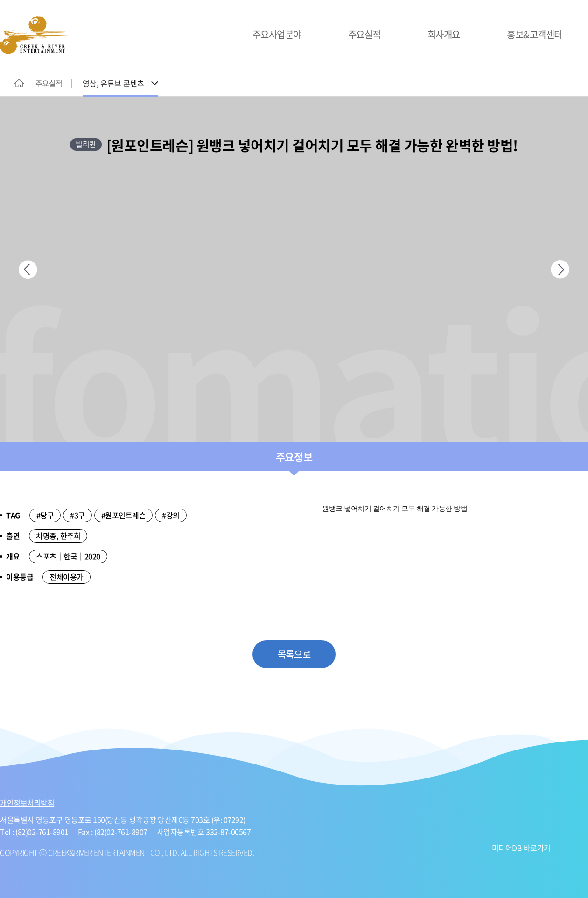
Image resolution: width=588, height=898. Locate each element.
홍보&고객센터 (535, 34)
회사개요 (444, 34)
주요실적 (364, 34)
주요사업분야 (277, 34)
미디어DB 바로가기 (521, 849)
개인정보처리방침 (27, 803)
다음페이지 (560, 269)
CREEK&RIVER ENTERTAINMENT (35, 35)
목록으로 (294, 654)
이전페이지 (28, 269)
